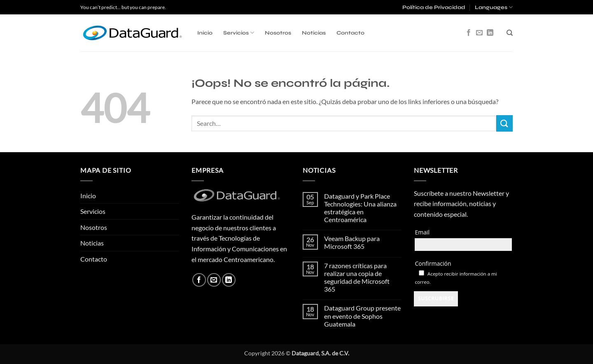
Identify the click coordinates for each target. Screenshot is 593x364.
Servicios (239, 33)
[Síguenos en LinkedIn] (490, 33)
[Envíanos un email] (479, 33)
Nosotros (278, 33)
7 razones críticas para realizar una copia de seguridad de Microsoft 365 (357, 277)
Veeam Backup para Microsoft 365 (352, 242)
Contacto (350, 33)
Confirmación (433, 263)
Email (422, 232)
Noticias (314, 33)
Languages (494, 7)
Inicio (205, 33)
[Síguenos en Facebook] (469, 33)
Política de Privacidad (434, 7)
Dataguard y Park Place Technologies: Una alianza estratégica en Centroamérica (360, 208)
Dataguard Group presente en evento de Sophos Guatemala (362, 316)
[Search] (510, 33)
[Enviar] (504, 123)
